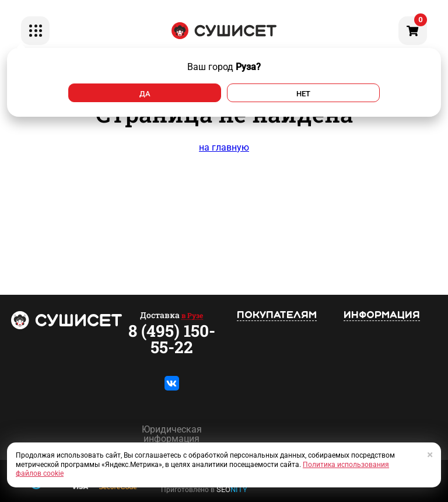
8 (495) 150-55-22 (172, 339)
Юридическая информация (172, 434)
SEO (232, 489)
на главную (224, 147)
